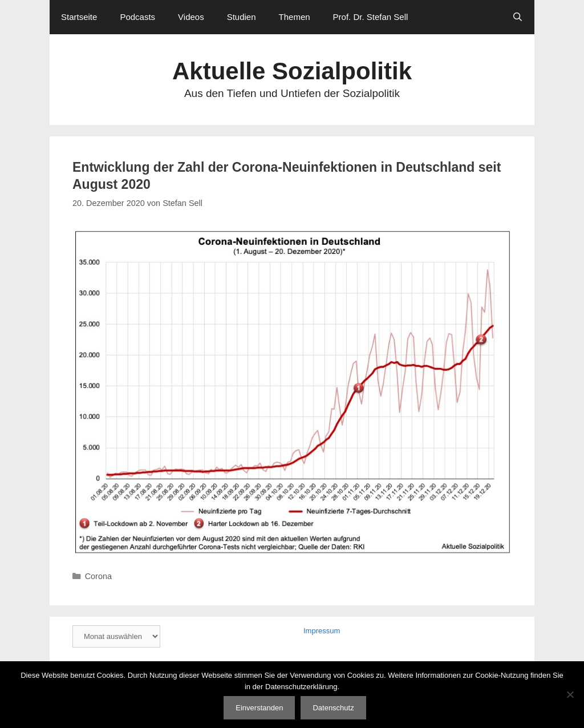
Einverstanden (259, 708)
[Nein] (570, 694)
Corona (98, 576)
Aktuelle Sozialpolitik (292, 71)
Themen (295, 17)
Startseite (79, 17)
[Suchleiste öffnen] (518, 17)
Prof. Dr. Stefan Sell (371, 17)
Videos (191, 17)
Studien (242, 17)
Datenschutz (333, 708)
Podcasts (137, 17)
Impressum (322, 631)
